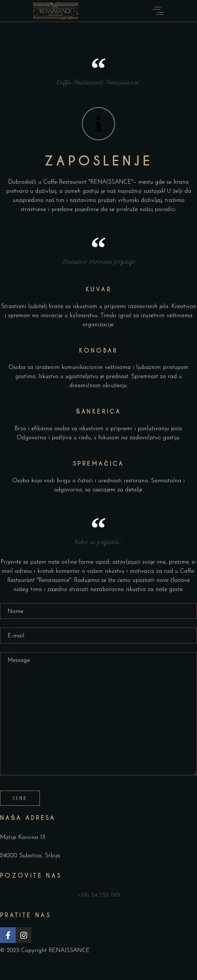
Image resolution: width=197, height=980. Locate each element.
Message (98, 714)
